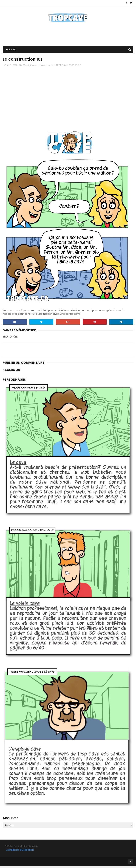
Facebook (4, 863)
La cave (41, 67)
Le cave (51, 67)
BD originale (29, 67)
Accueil (11, 51)
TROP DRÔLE (75, 67)
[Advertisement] (68, 36)
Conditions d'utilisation (20, 852)
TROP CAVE (62, 67)
